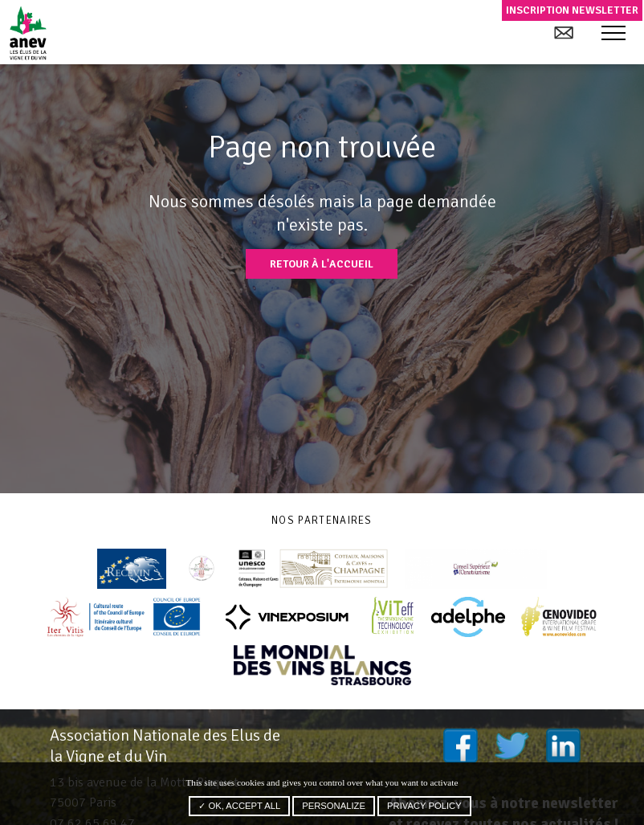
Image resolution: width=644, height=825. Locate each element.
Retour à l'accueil (322, 264)
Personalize (334, 806)
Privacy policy (424, 806)
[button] (613, 34)
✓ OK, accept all (239, 806)
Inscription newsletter (572, 10)
